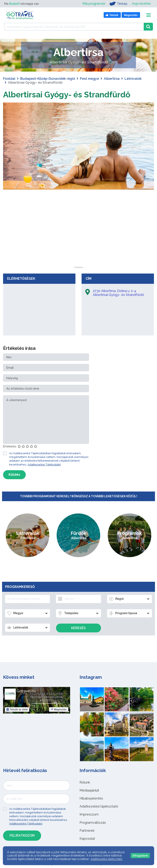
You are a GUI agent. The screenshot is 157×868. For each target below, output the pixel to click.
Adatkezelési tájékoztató (99, 806)
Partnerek (87, 831)
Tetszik (17, 709)
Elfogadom (140, 856)
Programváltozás (93, 823)
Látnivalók (133, 79)
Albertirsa (112, 79)
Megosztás (59, 709)
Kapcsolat (87, 839)
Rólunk (85, 782)
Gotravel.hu (26, 691)
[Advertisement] (78, 241)
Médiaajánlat (89, 790)
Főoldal (9, 79)
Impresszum (89, 814)
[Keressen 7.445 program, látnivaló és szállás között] (74, 27)
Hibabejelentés (91, 798)
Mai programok (93, 4)
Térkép (118, 4)
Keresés (78, 628)
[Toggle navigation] (149, 15)
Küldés (14, 475)
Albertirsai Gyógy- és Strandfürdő (69, 94)
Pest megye (89, 79)
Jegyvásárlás (141, 4)
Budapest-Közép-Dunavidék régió (48, 79)
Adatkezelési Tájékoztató (44, 465)
